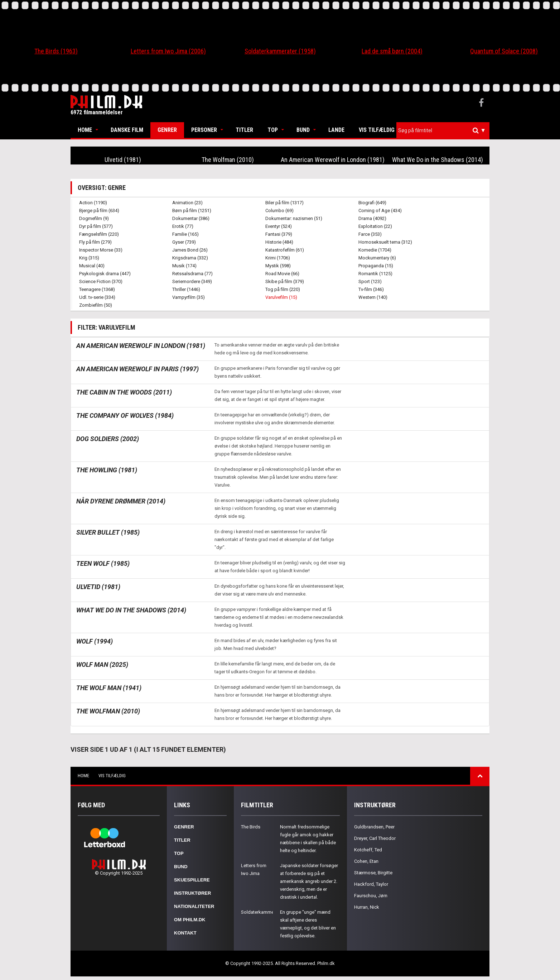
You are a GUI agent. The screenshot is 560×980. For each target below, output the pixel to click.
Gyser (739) (184, 242)
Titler (244, 130)
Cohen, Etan (366, 861)
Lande (336, 130)
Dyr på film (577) (96, 226)
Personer (204, 130)
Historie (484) (279, 242)
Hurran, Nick (367, 907)
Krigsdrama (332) (190, 258)
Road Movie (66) (282, 274)
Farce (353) (370, 234)
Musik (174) (184, 266)
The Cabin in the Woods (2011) (124, 392)
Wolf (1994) (95, 641)
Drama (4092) (372, 218)
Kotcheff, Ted (368, 850)
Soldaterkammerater (262, 912)
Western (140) (373, 297)
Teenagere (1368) (97, 289)
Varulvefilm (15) (281, 297)
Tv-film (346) (371, 289)
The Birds (251, 827)
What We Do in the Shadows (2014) (438, 160)
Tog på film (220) (283, 289)
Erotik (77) (183, 226)
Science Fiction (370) (101, 281)
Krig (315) (89, 258)
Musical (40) (92, 266)
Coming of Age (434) (380, 211)
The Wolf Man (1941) (109, 688)
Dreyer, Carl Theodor (375, 838)
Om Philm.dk (190, 920)
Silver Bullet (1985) (108, 532)
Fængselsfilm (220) (99, 234)
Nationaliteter (194, 906)
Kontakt (185, 933)
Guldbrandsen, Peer (374, 827)
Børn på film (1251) (192, 211)
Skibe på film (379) (285, 281)
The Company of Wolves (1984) (125, 415)
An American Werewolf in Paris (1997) (137, 369)
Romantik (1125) (375, 274)
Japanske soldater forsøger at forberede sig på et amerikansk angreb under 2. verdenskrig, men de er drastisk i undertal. (309, 881)
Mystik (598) (278, 266)
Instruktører (192, 893)
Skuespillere (192, 880)
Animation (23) (187, 203)
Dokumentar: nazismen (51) (294, 218)
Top (273, 130)
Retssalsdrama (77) (192, 274)
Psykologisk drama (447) (105, 274)
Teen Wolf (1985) (103, 563)
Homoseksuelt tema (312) (385, 242)
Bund (303, 130)
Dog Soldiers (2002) (108, 439)
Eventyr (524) (279, 226)
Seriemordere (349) (192, 281)
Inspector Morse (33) (101, 250)
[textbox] (445, 130)
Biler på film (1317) (284, 203)
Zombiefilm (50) (96, 305)
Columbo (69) (279, 211)
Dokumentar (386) (191, 218)
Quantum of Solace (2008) (504, 51)
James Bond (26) (190, 250)
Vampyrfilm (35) (189, 297)
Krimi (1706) (278, 258)
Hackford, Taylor (371, 884)
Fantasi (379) (279, 234)
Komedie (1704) (375, 250)
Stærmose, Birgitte (373, 873)
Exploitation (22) (375, 226)
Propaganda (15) (376, 266)
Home (85, 130)
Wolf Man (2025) (102, 665)
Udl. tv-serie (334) (97, 297)
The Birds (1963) (56, 51)
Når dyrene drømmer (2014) (121, 501)
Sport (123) (370, 281)
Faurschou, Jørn (371, 896)
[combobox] (443, 131)
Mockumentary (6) (377, 258)
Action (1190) (93, 203)
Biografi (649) (372, 203)
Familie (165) (185, 234)
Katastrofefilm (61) (285, 250)
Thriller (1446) (186, 289)
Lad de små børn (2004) (392, 51)
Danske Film (127, 130)
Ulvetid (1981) (123, 160)
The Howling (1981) (107, 470)
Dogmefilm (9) (94, 218)
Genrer (167, 130)
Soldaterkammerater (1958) (280, 51)
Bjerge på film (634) (99, 211)
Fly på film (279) (95, 242)
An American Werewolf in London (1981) (333, 160)
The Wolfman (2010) (228, 160)
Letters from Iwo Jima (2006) (168, 51)
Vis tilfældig (377, 130)
